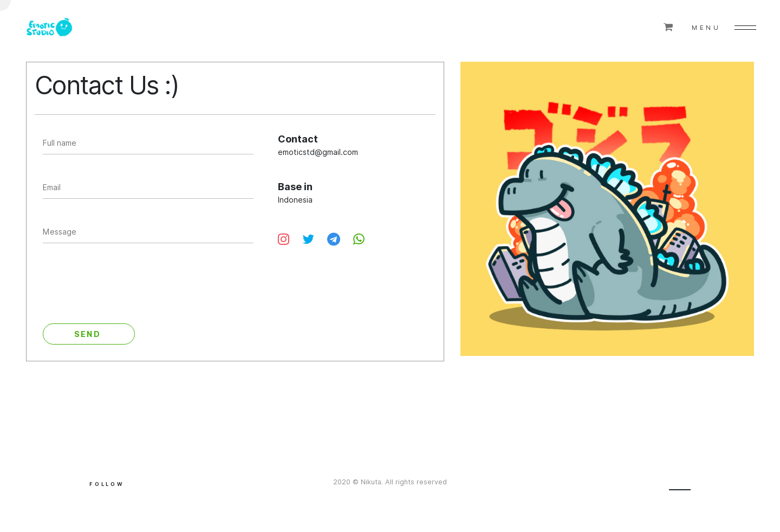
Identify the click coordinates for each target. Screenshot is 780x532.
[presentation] (125, 286)
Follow (107, 484)
